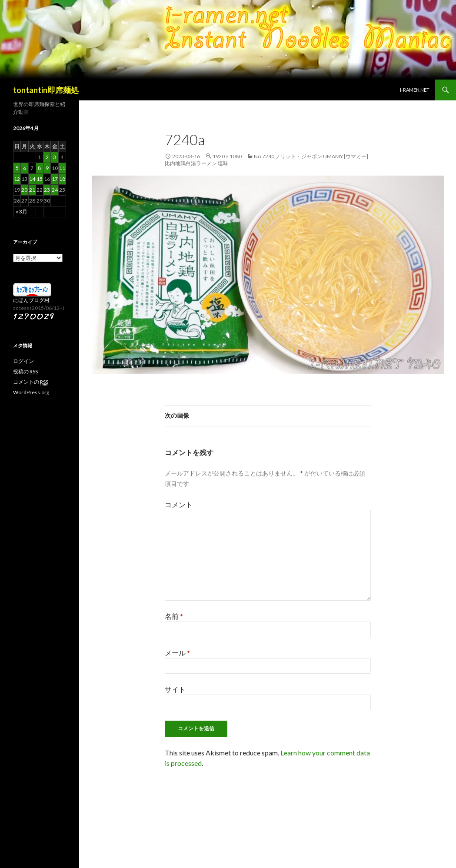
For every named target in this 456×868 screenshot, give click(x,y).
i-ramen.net (415, 90)
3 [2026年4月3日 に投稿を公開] (55, 157)
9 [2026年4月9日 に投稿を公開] (47, 168)
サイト (175, 689)
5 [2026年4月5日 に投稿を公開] (17, 168)
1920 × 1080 (227, 156)
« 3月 (22, 211)
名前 (174, 616)
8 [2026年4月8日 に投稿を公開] (39, 168)
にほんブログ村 (31, 300)
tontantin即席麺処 (46, 90)
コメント (179, 504)
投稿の (25, 372)
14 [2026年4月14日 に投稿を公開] (32, 179)
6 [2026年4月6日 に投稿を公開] (25, 168)
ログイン (23, 361)
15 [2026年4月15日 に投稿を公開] (40, 179)
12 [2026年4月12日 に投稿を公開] (17, 179)
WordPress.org (31, 392)
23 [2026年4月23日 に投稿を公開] (47, 190)
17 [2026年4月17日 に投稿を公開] (55, 179)
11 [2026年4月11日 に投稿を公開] (62, 168)
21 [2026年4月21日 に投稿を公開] (32, 190)
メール (177, 653)
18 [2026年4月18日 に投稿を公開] (62, 179)
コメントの (31, 382)
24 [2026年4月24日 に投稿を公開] (55, 190)
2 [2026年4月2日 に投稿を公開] (47, 157)
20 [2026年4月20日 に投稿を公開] (24, 190)
